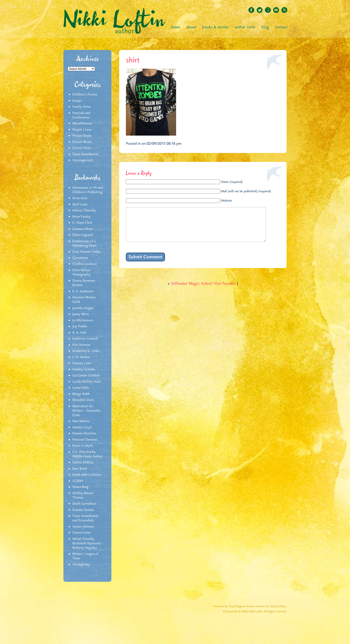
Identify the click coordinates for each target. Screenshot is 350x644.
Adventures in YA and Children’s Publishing (88, 190)
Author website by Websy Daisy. (267, 606)
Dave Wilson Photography (81, 272)
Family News (82, 107)
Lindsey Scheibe (84, 369)
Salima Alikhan (83, 462)
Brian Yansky (81, 217)
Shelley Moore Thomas (83, 495)
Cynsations (80, 258)
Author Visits (245, 27)
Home (175, 27)
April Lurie (80, 204)
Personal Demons (85, 440)
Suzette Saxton (83, 510)
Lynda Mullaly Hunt (87, 382)
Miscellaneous (82, 124)
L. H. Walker (81, 357)
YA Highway (81, 565)
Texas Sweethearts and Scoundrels (85, 518)
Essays (77, 101)
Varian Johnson (83, 527)
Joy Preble (80, 326)
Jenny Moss (81, 314)
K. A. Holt (79, 333)
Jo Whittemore (83, 320)
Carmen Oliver (83, 229)
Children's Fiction (85, 95)
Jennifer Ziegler (83, 308)
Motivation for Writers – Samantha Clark (86, 411)
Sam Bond (80, 469)
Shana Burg (80, 487)
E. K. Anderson (83, 291)
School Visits (82, 148)
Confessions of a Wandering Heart (84, 244)
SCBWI (78, 481)
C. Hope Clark (82, 223)
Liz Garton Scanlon (86, 376)
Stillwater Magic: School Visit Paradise (203, 290)
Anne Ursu (80, 198)
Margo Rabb (81, 394)
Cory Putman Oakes (86, 252)
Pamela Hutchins (84, 433)
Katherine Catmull (85, 339)
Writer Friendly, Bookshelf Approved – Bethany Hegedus (88, 543)
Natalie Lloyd (82, 427)
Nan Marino (81, 421)
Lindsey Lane (82, 363)
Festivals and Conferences (81, 115)
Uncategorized (82, 160)
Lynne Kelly (81, 388)
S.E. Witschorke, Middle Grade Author (87, 454)
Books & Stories (215, 27)
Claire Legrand (82, 235)
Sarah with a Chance (87, 475)
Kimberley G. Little (86, 351)
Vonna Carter (82, 533)
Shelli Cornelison (84, 504)
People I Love (82, 130)
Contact (281, 27)
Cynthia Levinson (85, 264)
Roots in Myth (83, 446)
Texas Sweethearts (85, 154)
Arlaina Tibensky (84, 211)
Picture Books (82, 136)
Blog (265, 27)
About (191, 27)
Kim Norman (81, 345)
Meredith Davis (83, 400)
